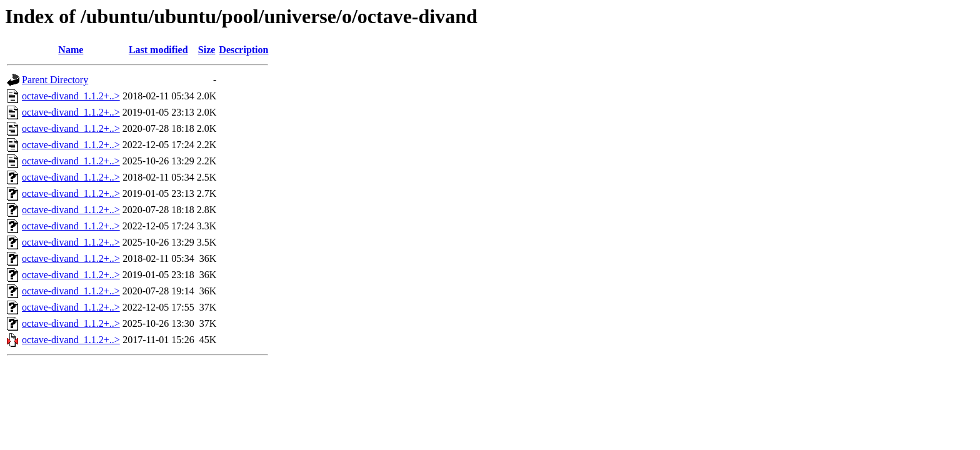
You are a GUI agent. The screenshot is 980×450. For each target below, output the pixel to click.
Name (71, 50)
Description (243, 50)
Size (207, 50)
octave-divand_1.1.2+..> (71, 96)
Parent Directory (55, 80)
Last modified (158, 50)
